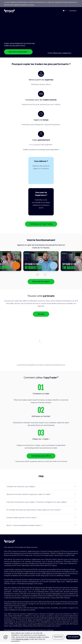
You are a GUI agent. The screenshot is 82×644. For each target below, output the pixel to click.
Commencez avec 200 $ (41, 458)
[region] (41, 637)
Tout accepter (73, 637)
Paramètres (58, 637)
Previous (37, 276)
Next (45, 276)
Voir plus (41, 316)
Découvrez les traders (41, 284)
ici (59, 150)
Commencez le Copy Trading (41, 226)
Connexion (73, 11)
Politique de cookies (22, 639)
